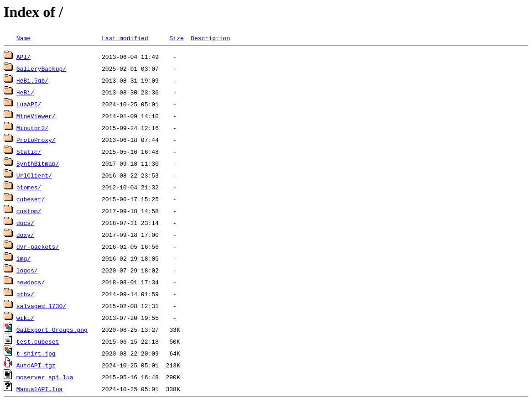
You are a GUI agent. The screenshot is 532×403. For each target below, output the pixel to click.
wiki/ (25, 318)
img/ (23, 258)
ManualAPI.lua (39, 389)
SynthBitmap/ (38, 163)
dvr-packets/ (38, 246)
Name (23, 38)
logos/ (27, 270)
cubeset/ (31, 199)
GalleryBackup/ (41, 68)
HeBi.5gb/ (32, 80)
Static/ (29, 152)
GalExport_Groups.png (52, 330)
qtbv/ (25, 294)
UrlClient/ (34, 175)
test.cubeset (38, 341)
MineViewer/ (36, 116)
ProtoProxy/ (36, 140)
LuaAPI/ (29, 104)
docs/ (25, 223)
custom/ (29, 211)
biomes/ (29, 187)
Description (210, 38)
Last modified (125, 38)
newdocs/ (31, 282)
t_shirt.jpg (36, 353)
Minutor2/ (32, 128)
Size (176, 38)
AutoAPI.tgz (36, 365)
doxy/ (25, 235)
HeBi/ (25, 92)
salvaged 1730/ (41, 306)
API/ (23, 57)
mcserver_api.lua (45, 377)
